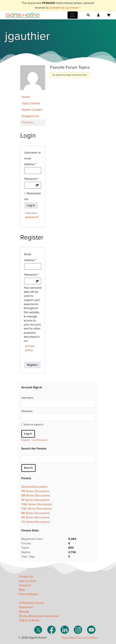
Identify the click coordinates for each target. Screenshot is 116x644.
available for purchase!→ (65, 8)
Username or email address (33, 158)
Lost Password (40, 440)
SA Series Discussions (35, 518)
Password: (27, 411)
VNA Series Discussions (37, 504)
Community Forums (31, 603)
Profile (26, 97)
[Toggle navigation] (73, 15)
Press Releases (29, 594)
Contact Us (26, 577)
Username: (27, 398)
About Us (25, 585)
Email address (33, 257)
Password (33, 178)
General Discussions (34, 487)
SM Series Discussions (36, 496)
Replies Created (32, 110)
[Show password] (37, 185)
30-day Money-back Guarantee (39, 616)
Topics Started (31, 103)
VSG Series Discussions (37, 509)
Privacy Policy (69, 638)
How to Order (28, 581)
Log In (28, 434)
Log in (31, 205)
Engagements (31, 116)
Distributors (26, 607)
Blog (22, 590)
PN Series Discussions (35, 491)
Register (32, 365)
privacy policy (30, 348)
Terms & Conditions (88, 638)
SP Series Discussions (35, 500)
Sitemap (24, 612)
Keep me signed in (34, 425)
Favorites (28, 122)
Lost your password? (32, 215)
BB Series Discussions (35, 513)
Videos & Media (29, 620)
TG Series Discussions (36, 522)
